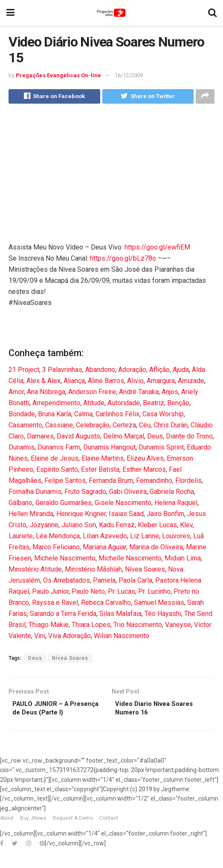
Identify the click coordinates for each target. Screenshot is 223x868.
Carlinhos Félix (117, 416)
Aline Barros (106, 382)
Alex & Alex (43, 382)
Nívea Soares (145, 571)
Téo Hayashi (163, 615)
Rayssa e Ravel (55, 604)
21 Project (24, 371)
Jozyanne (44, 527)
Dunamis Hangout (109, 449)
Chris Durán (171, 427)
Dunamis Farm (59, 449)
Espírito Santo (57, 471)
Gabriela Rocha (172, 493)
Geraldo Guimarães (64, 504)
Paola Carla (135, 582)
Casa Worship (163, 416)
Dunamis (22, 449)
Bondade (22, 416)
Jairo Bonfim (165, 515)
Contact (109, 832)
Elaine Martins (103, 460)
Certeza (124, 427)
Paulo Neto (88, 593)
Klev (186, 527)
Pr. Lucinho (154, 593)
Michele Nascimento (65, 560)
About (7, 832)
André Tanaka (139, 393)
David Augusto (78, 438)
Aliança (74, 382)
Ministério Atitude (35, 571)
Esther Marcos (144, 471)
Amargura (161, 382)
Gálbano (20, 504)
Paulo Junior (50, 593)
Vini (40, 637)
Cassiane (59, 427)
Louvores (176, 538)
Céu (145, 427)
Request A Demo (73, 832)
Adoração (132, 371)
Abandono (100, 371)
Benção (178, 405)
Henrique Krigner (81, 515)
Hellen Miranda (31, 515)
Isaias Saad (126, 515)
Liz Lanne (145, 538)
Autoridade (124, 405)
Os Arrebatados (67, 582)
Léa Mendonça (58, 538)
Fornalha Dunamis (35, 493)
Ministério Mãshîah (93, 571)
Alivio (135, 382)
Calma (83, 416)
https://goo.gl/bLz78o (123, 260)
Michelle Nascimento (130, 560)
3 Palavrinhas (62, 371)
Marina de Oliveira (156, 549)
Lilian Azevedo (105, 538)
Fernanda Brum (111, 482)
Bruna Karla (55, 416)
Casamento (25, 427)
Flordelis (188, 482)
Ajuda (181, 371)
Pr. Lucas (122, 593)
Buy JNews (33, 832)
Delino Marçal (124, 438)
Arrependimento (56, 405)
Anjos (170, 393)
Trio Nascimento (138, 626)
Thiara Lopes (91, 626)
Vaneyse (178, 626)
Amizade (191, 382)
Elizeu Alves (145, 460)
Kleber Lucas (157, 527)
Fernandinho (154, 482)
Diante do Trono (189, 438)
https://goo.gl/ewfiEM (157, 249)
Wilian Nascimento (122, 637)
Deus (155, 438)
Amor (16, 393)
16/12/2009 (129, 75)
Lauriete (21, 538)
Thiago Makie (49, 626)
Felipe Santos (65, 482)
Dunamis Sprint (161, 449)
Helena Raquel (176, 504)
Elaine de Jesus (55, 460)
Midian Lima (183, 560)
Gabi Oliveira (128, 493)
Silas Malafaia (120, 615)
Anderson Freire (92, 393)
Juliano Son (79, 527)
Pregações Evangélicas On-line (58, 75)
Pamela (104, 582)
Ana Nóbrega (46, 393)
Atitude (94, 405)
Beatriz (153, 405)
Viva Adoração (70, 637)
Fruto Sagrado (85, 493)
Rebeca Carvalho (106, 604)
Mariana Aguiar (104, 549)
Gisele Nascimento (123, 504)
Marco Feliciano (56, 549)
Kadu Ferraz (117, 527)
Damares (40, 438)
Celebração (93, 427)
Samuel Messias (159, 604)
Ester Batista (100, 471)
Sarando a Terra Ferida (63, 615)
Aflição (159, 371)
